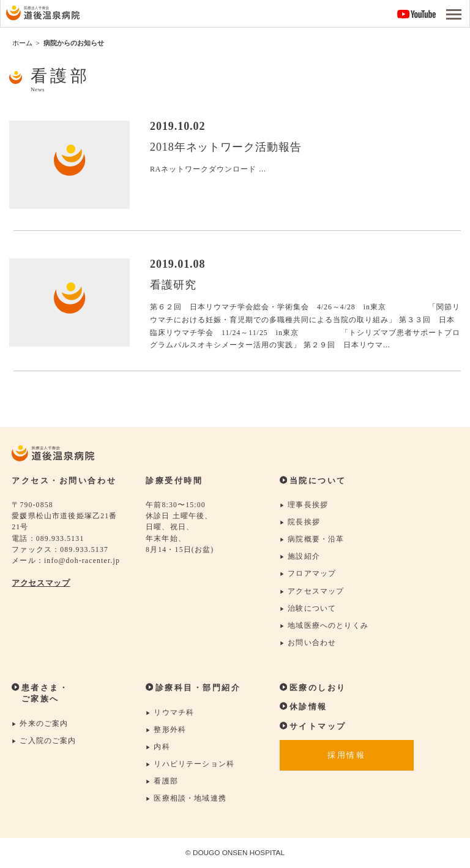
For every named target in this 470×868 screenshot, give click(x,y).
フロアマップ (308, 574)
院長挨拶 (300, 523)
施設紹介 (300, 557)
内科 (158, 747)
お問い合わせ (308, 643)
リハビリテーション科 (190, 765)
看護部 (162, 782)
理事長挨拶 (304, 505)
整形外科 (166, 730)
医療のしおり (313, 688)
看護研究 (173, 285)
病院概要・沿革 (312, 540)
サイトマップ (313, 726)
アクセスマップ (41, 583)
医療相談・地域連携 (186, 799)
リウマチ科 (170, 713)
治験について (308, 609)
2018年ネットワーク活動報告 (226, 147)
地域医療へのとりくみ (324, 626)
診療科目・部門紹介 (193, 689)
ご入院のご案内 (44, 741)
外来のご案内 (40, 724)
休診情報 (304, 707)
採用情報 (346, 756)
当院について (313, 481)
